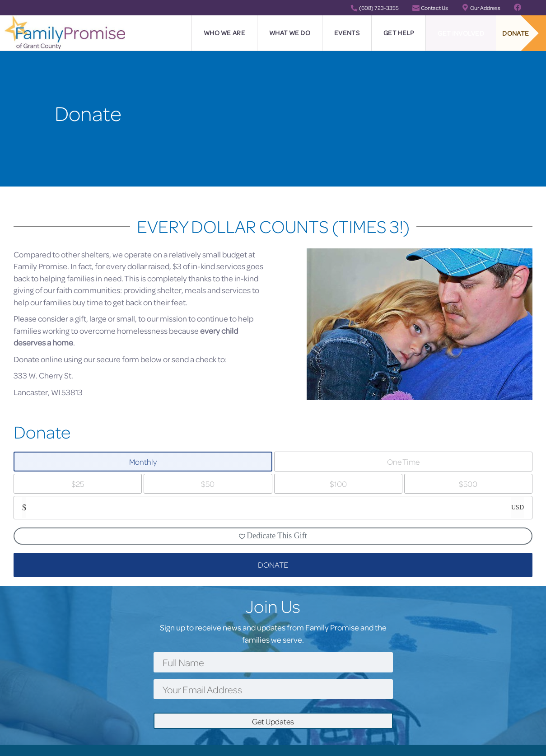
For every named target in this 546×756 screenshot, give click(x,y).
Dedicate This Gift (273, 536)
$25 (78, 484)
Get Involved (461, 33)
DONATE (273, 565)
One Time (403, 462)
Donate (516, 33)
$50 (208, 484)
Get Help (399, 33)
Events (347, 33)
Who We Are (224, 33)
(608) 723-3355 (375, 8)
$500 (468, 484)
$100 (338, 484)
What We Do (290, 33)
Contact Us (430, 8)
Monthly (143, 462)
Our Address (481, 8)
